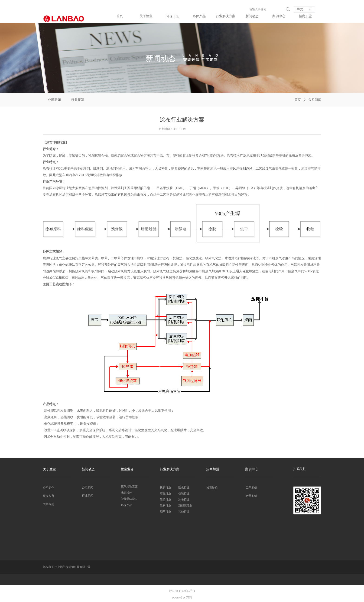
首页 (298, 100)
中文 (300, 9)
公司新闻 (315, 100)
